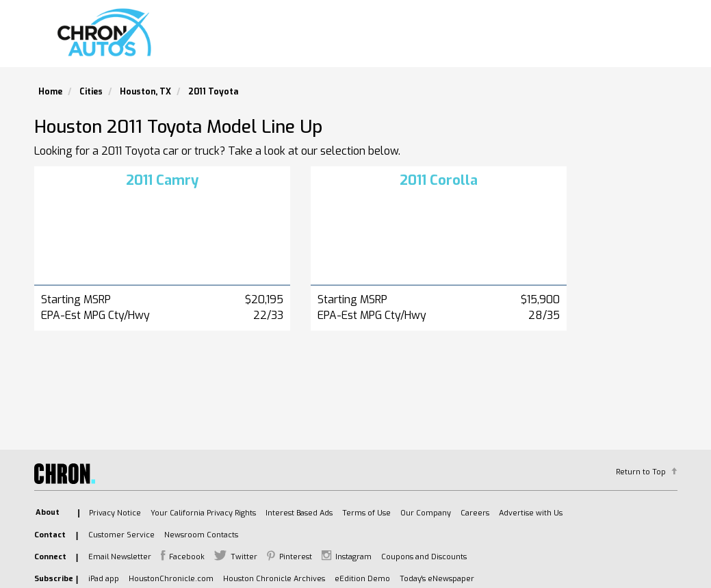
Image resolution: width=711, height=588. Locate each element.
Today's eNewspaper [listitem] (437, 579)
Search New (338, 38)
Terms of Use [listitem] (366, 513)
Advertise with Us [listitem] (531, 513)
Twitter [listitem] (244, 557)
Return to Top (641, 472)
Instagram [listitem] (353, 557)
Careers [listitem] (475, 513)
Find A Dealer (528, 38)
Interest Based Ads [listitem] (299, 513)
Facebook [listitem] (187, 557)
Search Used (430, 38)
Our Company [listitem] (426, 513)
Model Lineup (627, 38)
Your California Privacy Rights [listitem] (203, 513)
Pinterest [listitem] (296, 557)
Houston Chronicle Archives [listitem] (274, 579)
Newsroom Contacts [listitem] (201, 535)
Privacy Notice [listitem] (115, 513)
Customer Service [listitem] (121, 535)
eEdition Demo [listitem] (362, 579)
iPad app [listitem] (104, 579)
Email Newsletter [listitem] (120, 557)
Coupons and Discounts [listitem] (424, 557)
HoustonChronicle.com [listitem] (171, 579)
